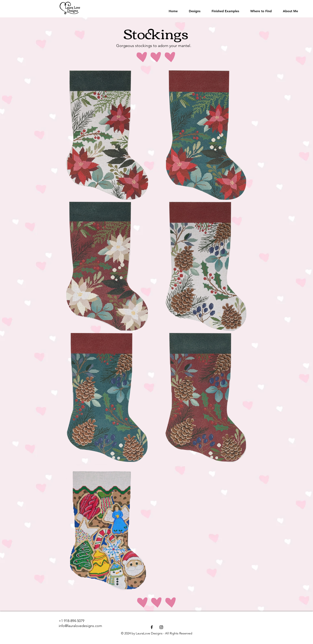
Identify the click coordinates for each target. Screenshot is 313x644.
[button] (195, 11)
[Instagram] (161, 627)
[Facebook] (152, 627)
